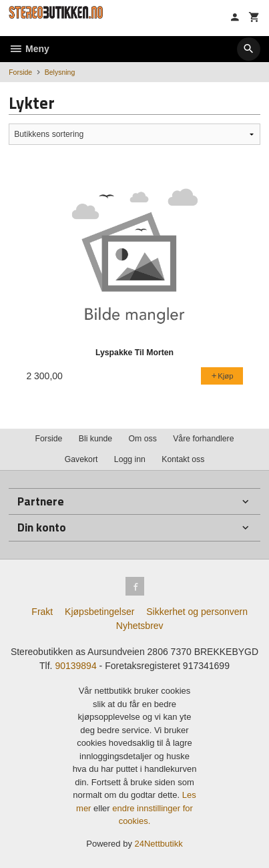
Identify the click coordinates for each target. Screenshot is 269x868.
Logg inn (130, 459)
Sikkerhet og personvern (197, 612)
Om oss (143, 439)
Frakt (42, 612)
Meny (29, 49)
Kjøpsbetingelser (99, 612)
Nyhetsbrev (140, 626)
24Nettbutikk (159, 844)
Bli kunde (95, 439)
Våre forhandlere (203, 439)
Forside (20, 72)
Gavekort (81, 459)
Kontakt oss (183, 459)
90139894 (75, 666)
